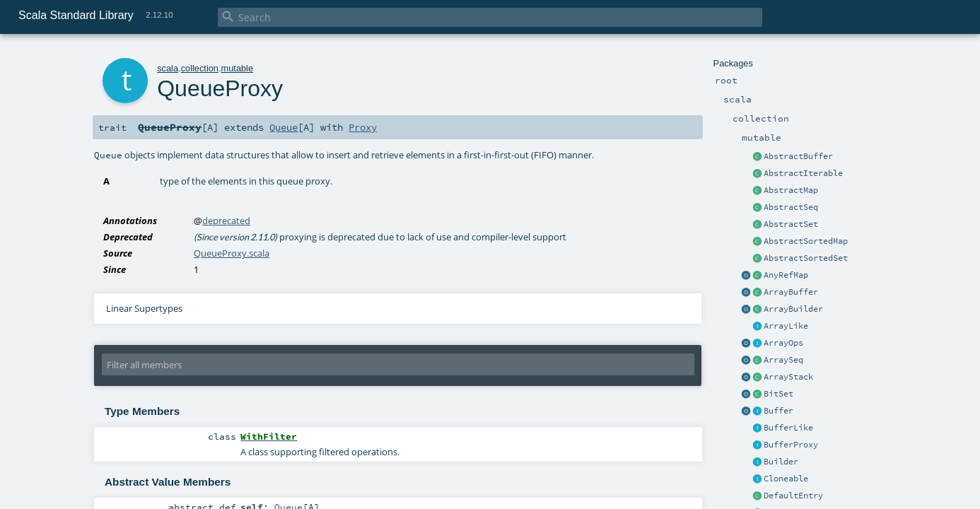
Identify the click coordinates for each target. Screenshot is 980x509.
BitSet (778, 394)
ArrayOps (783, 343)
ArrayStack (788, 377)
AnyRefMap (786, 275)
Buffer (778, 411)
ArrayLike (786, 326)
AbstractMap (791, 190)
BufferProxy (791, 445)
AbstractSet (791, 224)
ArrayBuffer (791, 292)
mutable (238, 68)
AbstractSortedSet (806, 258)
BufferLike (788, 428)
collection (200, 68)
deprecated (226, 221)
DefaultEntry (793, 496)
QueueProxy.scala (232, 253)
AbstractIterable (803, 173)
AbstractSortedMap (806, 241)
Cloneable (786, 479)
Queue (284, 127)
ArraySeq (783, 360)
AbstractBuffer (798, 156)
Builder (781, 462)
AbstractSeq (791, 207)
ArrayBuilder (793, 309)
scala (168, 68)
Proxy (363, 127)
